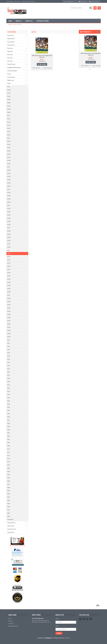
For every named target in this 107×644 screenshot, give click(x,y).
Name (57, 619)
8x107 (9, 106)
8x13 (9, 167)
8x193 (9, 308)
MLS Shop (10, 55)
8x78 (9, 465)
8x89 (9, 488)
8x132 (9, 177)
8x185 (9, 282)
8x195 (9, 314)
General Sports (11, 77)
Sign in (24, 1)
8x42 (9, 388)
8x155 (9, 215)
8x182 (9, 276)
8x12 (9, 138)
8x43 (9, 391)
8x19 (9, 295)
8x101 (9, 93)
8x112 (9, 122)
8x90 (9, 491)
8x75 (9, 459)
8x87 (9, 484)
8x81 (9, 471)
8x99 (9, 516)
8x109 (9, 112)
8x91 (9, 494)
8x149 (9, 202)
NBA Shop (10, 51)
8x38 (9, 378)
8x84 (9, 478)
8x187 (9, 289)
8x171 (9, 257)
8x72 (9, 449)
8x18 (9, 269)
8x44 (9, 395)
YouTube (91, 619)
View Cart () (95, 1)
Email (57, 626)
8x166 (9, 241)
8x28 (9, 353)
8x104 (9, 100)
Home (10, 25)
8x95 (9, 504)
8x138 (9, 186)
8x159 (9, 225)
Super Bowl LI (11, 532)
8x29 (9, 356)
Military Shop (11, 80)
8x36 (9, 372)
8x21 (9, 340)
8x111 (9, 119)
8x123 (9, 144)
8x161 (9, 234)
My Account (18, 1)
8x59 (9, 427)
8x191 (9, 302)
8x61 (9, 433)
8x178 (9, 266)
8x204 (9, 334)
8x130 (9, 170)
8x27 (9, 350)
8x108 (9, 109)
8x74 (9, 455)
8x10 (9, 87)
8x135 (9, 180)
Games (9, 74)
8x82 (9, 475)
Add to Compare (47, 68)
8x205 (9, 337)
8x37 (9, 375)
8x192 (9, 305)
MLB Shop (10, 48)
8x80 (9, 468)
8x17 (9, 250)
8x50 (9, 407)
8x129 (9, 164)
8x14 (9, 189)
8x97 (9, 510)
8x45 (9, 398)
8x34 (9, 369)
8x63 (9, 439)
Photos (15, 25)
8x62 (9, 436)
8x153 (9, 212)
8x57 (9, 420)
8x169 (9, 247)
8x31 (9, 362)
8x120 (9, 141)
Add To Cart (43, 64)
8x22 (9, 343)
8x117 (9, 132)
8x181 (9, 273)
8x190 (9, 298)
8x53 (9, 414)
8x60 (9, 430)
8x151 (9, 209)
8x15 (9, 205)
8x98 (9, 513)
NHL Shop (10, 61)
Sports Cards (11, 526)
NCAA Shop (10, 35)
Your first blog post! (38, 618)
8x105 (9, 103)
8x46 (9, 401)
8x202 (9, 330)
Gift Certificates (10, 1)
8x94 (9, 500)
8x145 (9, 196)
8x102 (9, 96)
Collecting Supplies (12, 71)
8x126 (9, 154)
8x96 (9, 507)
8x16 (9, 228)
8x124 (9, 148)
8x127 (9, 157)
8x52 (9, 411)
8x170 (9, 254)
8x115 (9, 128)
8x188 (9, 292)
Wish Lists (84, 1)
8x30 (9, 359)
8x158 (9, 221)
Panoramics (10, 520)
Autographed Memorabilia (14, 68)
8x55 (9, 417)
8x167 (9, 244)
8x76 (9, 462)
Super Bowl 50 (11, 39)
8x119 (9, 135)
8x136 (9, 183)
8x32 (9, 366)
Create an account (31, 1)
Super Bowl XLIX (12, 529)
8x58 (9, 423)
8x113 (9, 125)
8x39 (9, 382)
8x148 (9, 199)
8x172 (9, 260)
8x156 (9, 218)
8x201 (9, 327)
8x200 (9, 324)
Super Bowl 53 (11, 45)
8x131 (9, 173)
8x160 (9, 231)
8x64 (9, 443)
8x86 (9, 481)
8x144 (9, 193)
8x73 (9, 452)
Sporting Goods (11, 523)
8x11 (9, 116)
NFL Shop (10, 58)
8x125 (9, 151)
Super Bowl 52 (11, 42)
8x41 (9, 385)
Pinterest (87, 619)
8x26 (9, 346)
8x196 (9, 318)
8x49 (9, 404)
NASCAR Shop (11, 64)
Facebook (80, 619)
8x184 (9, 279)
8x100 (9, 90)
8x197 (9, 321)
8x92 (9, 497)
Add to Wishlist (36, 68)
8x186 (9, 285)
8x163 (9, 237)
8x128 (9, 161)
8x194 (9, 311)
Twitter (84, 619)
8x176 (9, 263)
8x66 (9, 446)
